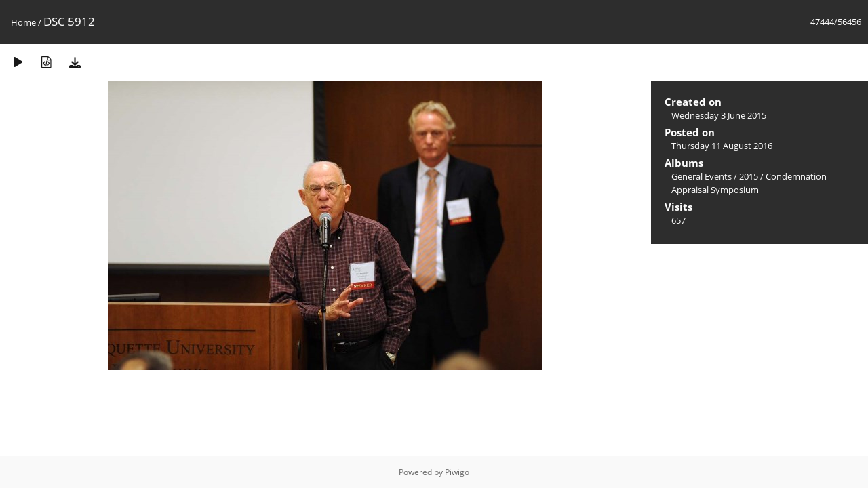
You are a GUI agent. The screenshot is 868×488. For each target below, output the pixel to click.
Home (23, 22)
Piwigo (457, 472)
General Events (702, 176)
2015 (749, 176)
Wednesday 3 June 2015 (719, 115)
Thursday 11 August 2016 (722, 146)
